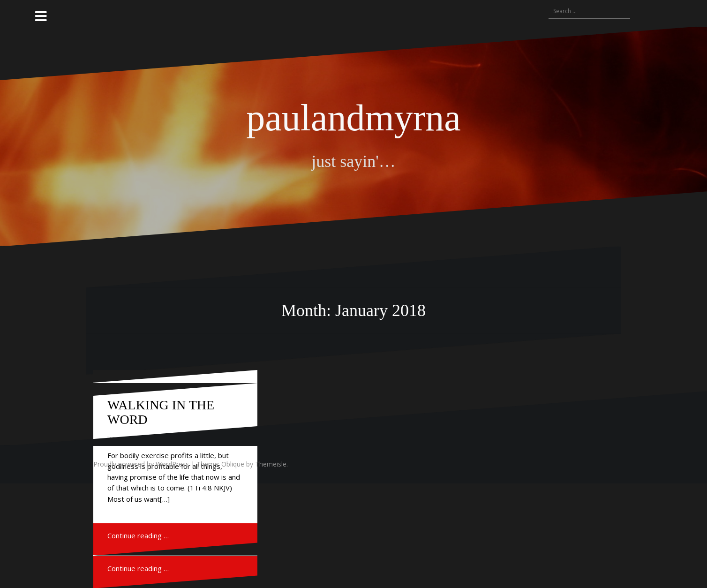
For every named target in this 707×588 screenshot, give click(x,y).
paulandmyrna (353, 118)
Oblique (233, 464)
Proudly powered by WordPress (141, 464)
